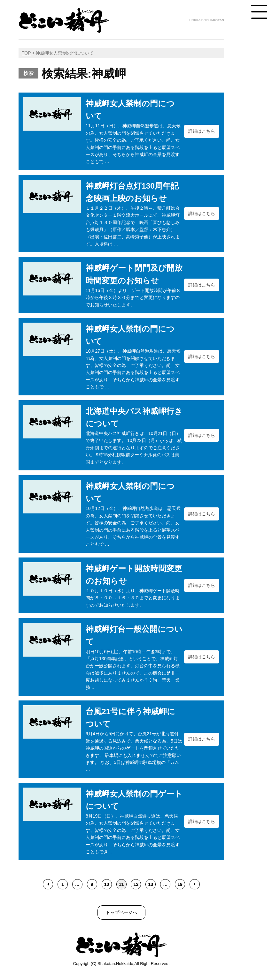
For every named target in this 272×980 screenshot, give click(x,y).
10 (107, 884)
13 (151, 884)
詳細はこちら (202, 131)
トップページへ (121, 912)
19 (180, 884)
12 (136, 884)
